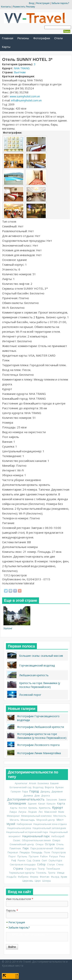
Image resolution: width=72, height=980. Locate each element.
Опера (39, 844)
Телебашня (53, 869)
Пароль (12, 910)
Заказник (52, 800)
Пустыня (34, 856)
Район (44, 856)
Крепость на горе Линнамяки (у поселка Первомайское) (40, 685)
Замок (62, 800)
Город (34, 791)
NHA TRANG (22, 68)
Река (62, 856)
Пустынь (22, 856)
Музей (11, 824)
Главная (8, 38)
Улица (61, 873)
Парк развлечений (42, 848)
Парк (26, 848)
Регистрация (43, 3)
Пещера (25, 852)
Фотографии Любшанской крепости (41, 727)
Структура (30, 869)
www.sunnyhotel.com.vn (25, 96)
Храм (64, 877)
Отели (58, 38)
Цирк (38, 881)
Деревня (57, 791)
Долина (28, 795)
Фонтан (45, 877)
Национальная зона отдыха (50, 824)
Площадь (37, 852)
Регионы (23, 38)
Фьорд (55, 877)
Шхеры (47, 881)
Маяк (61, 812)
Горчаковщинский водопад (37, 665)
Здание (32, 804)
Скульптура (55, 860)
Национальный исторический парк (27, 832)
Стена (60, 864)
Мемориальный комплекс (36, 816)
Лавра (13, 812)
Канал (42, 804)
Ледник (32, 812)
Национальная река (19, 828)
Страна (18, 868)
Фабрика (23, 877)
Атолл (33, 783)
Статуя (51, 864)
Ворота (49, 787)
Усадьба (11, 877)
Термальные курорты (22, 873)
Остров (50, 844)
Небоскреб (58, 836)
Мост (60, 820)
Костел (23, 808)
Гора (25, 791)
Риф (14, 860)
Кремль (33, 808)
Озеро (56, 840)
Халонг (8, 628)
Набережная (24, 824)
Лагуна (22, 812)
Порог (12, 856)
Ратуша (53, 856)
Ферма (34, 877)
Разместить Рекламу (24, 7)
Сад (29, 860)
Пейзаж (59, 848)
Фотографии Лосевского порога (38, 745)
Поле (47, 852)
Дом (37, 795)
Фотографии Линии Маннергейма (39, 753)
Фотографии (42, 38)
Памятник (15, 848)
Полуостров (59, 852)
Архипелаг (21, 783)
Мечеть (14, 820)
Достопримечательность (26, 799)
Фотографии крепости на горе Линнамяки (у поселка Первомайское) (42, 736)
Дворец (45, 791)
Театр (41, 869)
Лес (41, 812)
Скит (44, 860)
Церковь (28, 881)
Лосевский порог (30, 695)
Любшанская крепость (34, 675)
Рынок (21, 860)
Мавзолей (50, 812)
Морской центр (46, 820)
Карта (61, 803)
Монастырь (28, 820)
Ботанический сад (20, 787)
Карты (6, 47)
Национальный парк (36, 836)
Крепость (45, 808)
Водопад (38, 787)
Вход (31, 3)
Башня (54, 783)
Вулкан (60, 787)
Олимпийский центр (22, 844)
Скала (36, 860)
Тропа (52, 873)
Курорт (58, 808)
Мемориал (13, 816)
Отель (60, 844)
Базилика (43, 783)
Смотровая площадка (23, 864)
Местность (60, 816)
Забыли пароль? (60, 3)
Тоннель (41, 873)
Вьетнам (20, 72)
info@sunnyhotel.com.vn (26, 100)
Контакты (6, 7)
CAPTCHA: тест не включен (28, 935)
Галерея (16, 792)
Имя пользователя (20, 899)
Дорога (45, 796)
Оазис (17, 840)
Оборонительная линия (36, 840)
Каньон (51, 804)
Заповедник (17, 803)
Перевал (13, 852)
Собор (41, 864)
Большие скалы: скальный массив (41, 656)
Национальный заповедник (49, 828)
